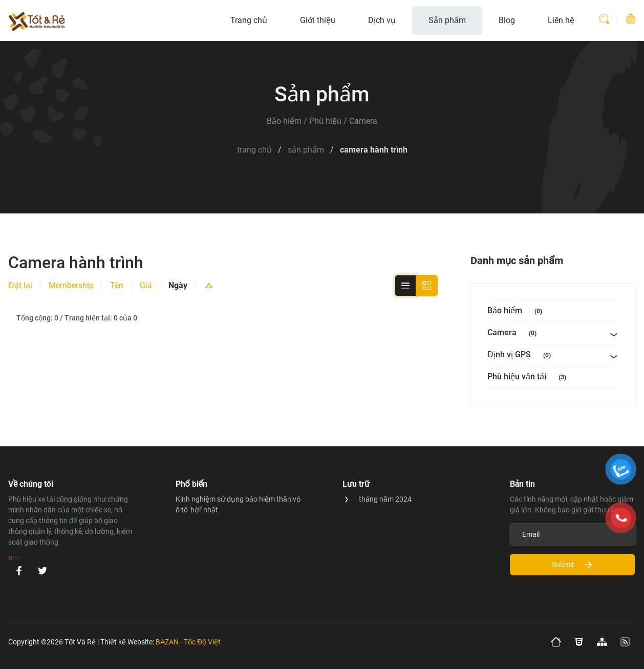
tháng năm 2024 (385, 499)
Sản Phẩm (306, 150)
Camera (514, 333)
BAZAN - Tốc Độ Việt (188, 642)
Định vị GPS (521, 355)
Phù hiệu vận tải (529, 377)
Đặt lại (20, 285)
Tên (117, 285)
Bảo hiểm (517, 311)
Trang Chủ (254, 150)
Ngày (178, 285)
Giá (146, 285)
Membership (71, 285)
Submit (572, 565)
